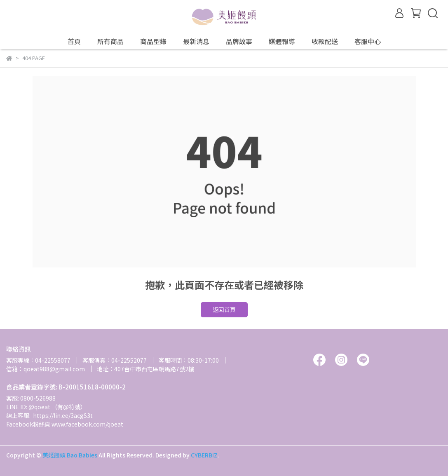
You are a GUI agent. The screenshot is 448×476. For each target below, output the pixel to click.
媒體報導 (282, 41)
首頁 (74, 41)
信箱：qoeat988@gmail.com (46, 369)
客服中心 (368, 41)
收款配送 (325, 41)
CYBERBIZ (204, 455)
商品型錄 (153, 41)
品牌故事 (239, 41)
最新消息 (196, 41)
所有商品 (110, 41)
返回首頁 (224, 310)
